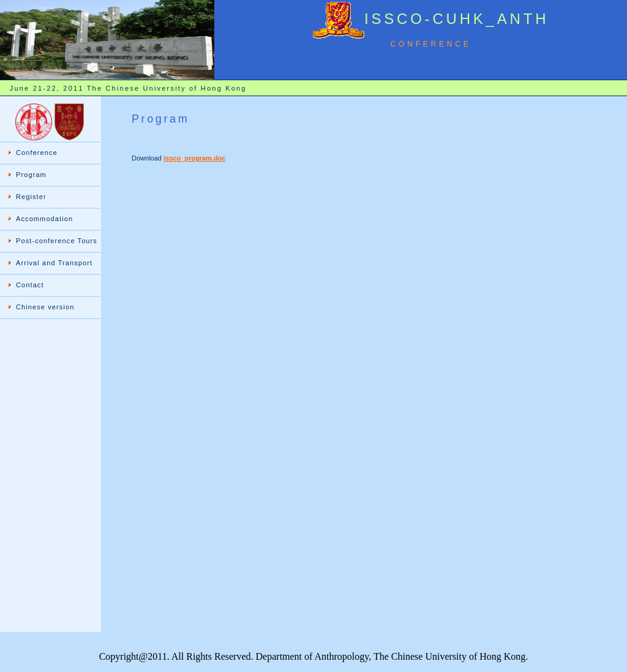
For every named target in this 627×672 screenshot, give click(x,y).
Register (31, 197)
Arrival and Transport (54, 263)
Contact (30, 285)
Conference (37, 153)
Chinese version (45, 307)
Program (31, 175)
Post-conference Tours (57, 241)
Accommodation (44, 219)
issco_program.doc (194, 158)
